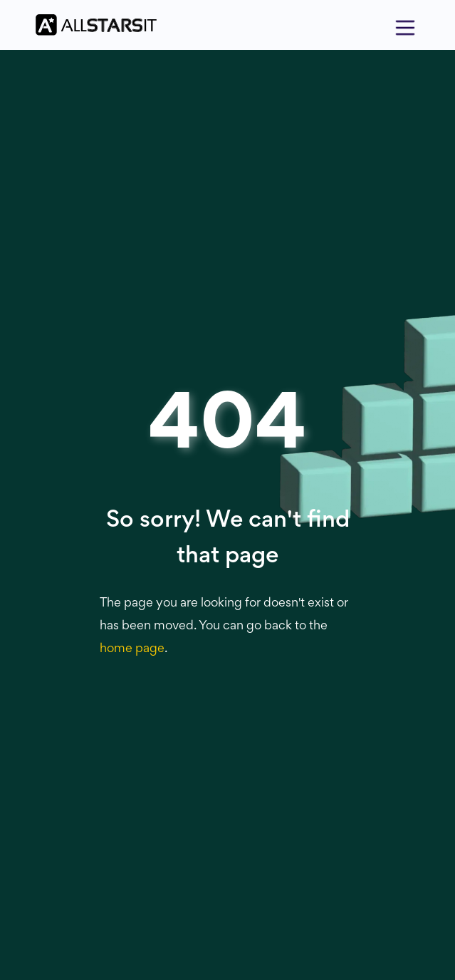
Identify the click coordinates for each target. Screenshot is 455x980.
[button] (405, 25)
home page (132, 649)
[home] (93, 25)
